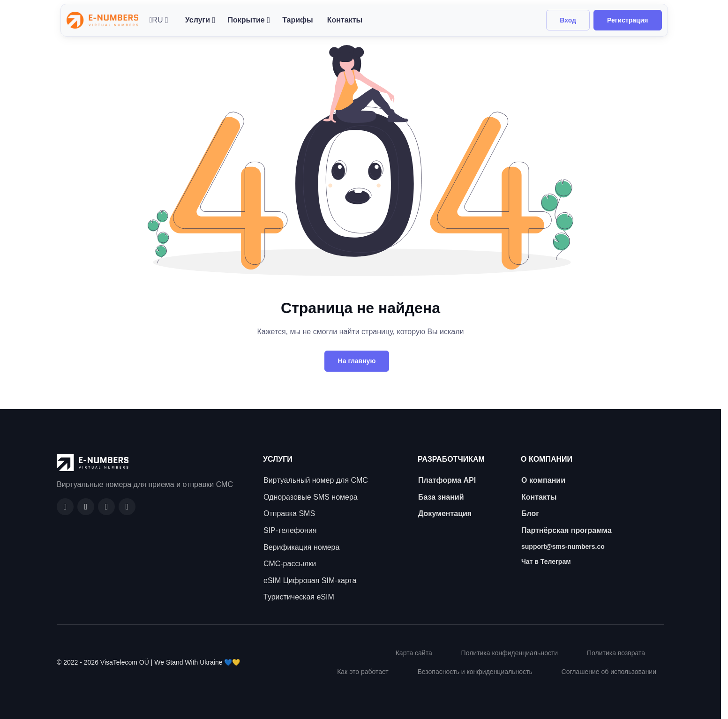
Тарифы (298, 20)
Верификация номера (301, 547)
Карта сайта (414, 653)
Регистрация (628, 20)
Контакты (345, 20)
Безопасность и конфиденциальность (475, 672)
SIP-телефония (290, 530)
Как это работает (363, 672)
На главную (357, 361)
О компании (543, 480)
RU (156, 20)
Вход (568, 20)
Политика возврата (616, 653)
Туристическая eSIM (299, 597)
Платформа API (447, 480)
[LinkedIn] (106, 507)
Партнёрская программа (567, 530)
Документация (445, 513)
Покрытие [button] (246, 20)
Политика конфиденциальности (510, 653)
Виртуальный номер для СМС (316, 480)
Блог (530, 513)
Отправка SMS (289, 513)
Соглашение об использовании (609, 672)
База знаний (441, 497)
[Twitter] (127, 507)
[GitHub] (86, 507)
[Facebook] (65, 507)
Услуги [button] (198, 20)
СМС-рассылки (290, 564)
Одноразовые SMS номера (311, 497)
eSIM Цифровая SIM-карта (310, 580)
